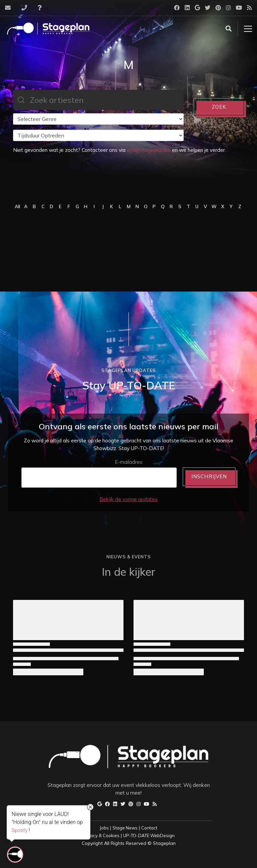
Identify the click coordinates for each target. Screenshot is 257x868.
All (17, 206)
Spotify (20, 830)
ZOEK (219, 107)
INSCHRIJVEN (209, 476)
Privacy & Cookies (101, 835)
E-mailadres (129, 462)
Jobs (104, 828)
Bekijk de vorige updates (128, 499)
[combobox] (98, 100)
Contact (149, 828)
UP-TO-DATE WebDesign (149, 835)
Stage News (125, 828)
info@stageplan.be (149, 150)
